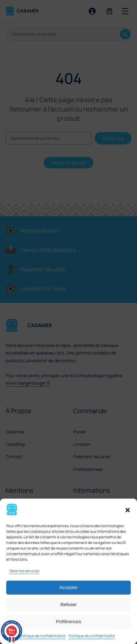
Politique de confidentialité (42, 636)
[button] (128, 510)
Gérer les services (24, 571)
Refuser (69, 604)
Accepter (68, 587)
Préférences (69, 621)
